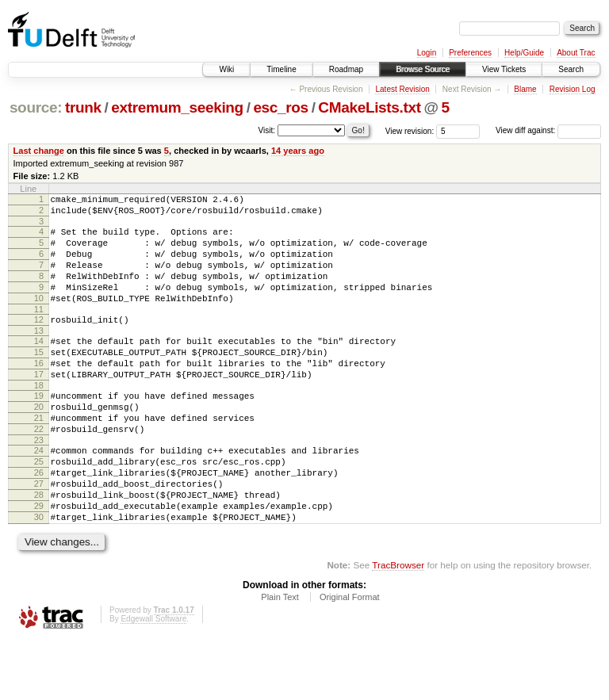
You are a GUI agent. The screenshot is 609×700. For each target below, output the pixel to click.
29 (39, 560)
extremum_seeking (177, 107)
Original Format (350, 656)
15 (39, 378)
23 (39, 483)
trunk (83, 107)
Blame (525, 89)
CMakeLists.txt (369, 107)
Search (571, 69)
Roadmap (346, 69)
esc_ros (280, 107)
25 (39, 507)
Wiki (226, 69)
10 (39, 317)
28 (39, 547)
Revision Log (573, 89)
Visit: (267, 130)
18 (39, 419)
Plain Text (280, 656)
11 (39, 331)
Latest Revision (402, 89)
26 (39, 520)
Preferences (470, 53)
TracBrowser (398, 624)
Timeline (281, 69)
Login (427, 53)
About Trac (576, 53)
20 (39, 442)
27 (39, 534)
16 (39, 392)
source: (36, 107)
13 (39, 354)
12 (39, 341)
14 (39, 365)
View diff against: (548, 130)
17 (39, 405)
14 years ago (298, 151)
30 (39, 574)
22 (39, 469)
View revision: (410, 130)
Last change (39, 151)
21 (39, 456)
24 (39, 493)
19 (39, 429)
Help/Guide (524, 53)
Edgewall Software (153, 678)
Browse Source (423, 69)
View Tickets (504, 69)
